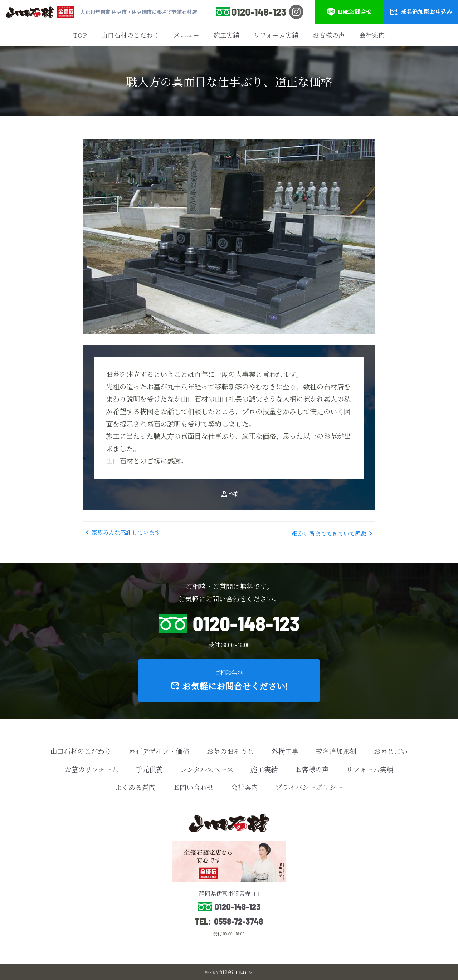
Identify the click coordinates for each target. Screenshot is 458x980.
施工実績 (226, 35)
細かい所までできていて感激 (333, 534)
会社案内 (372, 35)
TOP (80, 35)
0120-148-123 (259, 12)
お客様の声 (329, 35)
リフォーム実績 (276, 35)
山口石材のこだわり (130, 35)
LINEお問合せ (349, 12)
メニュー (186, 35)
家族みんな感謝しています (122, 533)
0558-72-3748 (238, 921)
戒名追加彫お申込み (421, 12)
